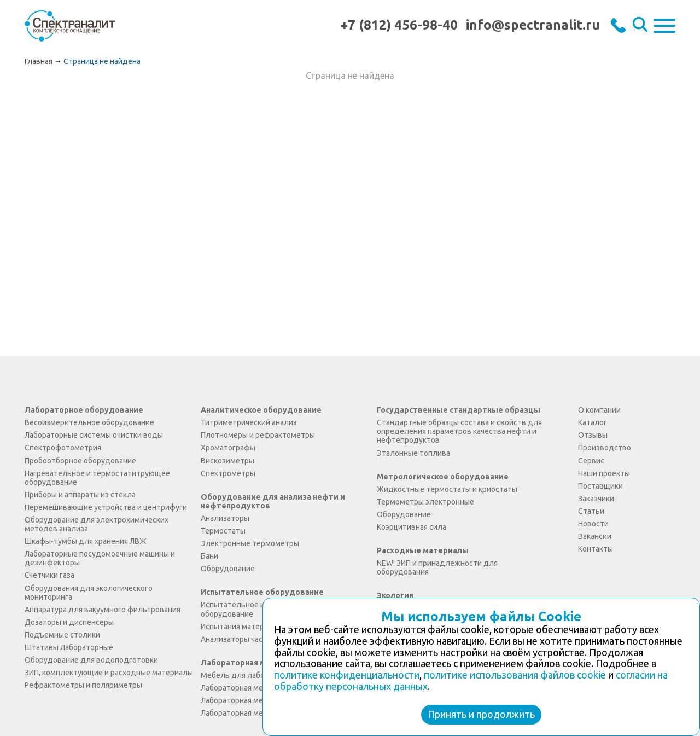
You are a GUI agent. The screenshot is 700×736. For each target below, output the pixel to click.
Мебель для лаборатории (248, 675)
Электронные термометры (250, 543)
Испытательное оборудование (262, 592)
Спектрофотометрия (63, 448)
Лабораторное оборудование (84, 410)
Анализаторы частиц (238, 639)
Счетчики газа (49, 575)
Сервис (591, 461)
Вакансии (595, 536)
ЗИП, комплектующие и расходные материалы (109, 673)
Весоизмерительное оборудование (89, 422)
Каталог (593, 422)
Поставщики (600, 486)
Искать (641, 26)
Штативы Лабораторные (69, 647)
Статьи (591, 511)
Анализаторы (225, 518)
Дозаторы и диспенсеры (69, 622)
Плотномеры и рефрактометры (258, 435)
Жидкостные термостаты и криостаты (447, 489)
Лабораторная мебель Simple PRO (261, 688)
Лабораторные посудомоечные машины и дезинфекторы (100, 558)
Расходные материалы (423, 550)
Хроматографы (228, 448)
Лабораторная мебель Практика (258, 713)
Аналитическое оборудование (261, 410)
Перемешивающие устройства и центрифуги (106, 507)
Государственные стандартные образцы (459, 410)
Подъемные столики (62, 635)
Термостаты (223, 531)
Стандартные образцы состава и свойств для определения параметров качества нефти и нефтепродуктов (459, 431)
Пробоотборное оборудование (80, 461)
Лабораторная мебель (245, 663)
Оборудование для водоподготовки (91, 660)
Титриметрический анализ (249, 422)
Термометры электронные (425, 502)
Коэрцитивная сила (412, 527)
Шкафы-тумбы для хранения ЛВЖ (86, 541)
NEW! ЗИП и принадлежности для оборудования (437, 567)
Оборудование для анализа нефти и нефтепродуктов (273, 501)
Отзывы (593, 435)
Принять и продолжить (481, 714)
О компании (599, 410)
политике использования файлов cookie (515, 675)
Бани (209, 556)
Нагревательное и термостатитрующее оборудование (97, 478)
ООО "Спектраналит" (70, 25)
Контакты (596, 549)
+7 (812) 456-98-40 (399, 25)
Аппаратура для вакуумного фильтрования (103, 610)
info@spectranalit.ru (533, 25)
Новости (593, 524)
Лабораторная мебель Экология (259, 700)
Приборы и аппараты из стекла (80, 495)
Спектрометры (228, 473)
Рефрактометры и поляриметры (83, 685)
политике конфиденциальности (347, 675)
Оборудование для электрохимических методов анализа (97, 524)
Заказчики (596, 499)
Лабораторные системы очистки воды (94, 435)
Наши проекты (604, 473)
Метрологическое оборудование (443, 477)
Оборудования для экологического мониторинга (89, 593)
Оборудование (228, 569)
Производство (605, 448)
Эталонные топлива (413, 453)
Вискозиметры (227, 461)
